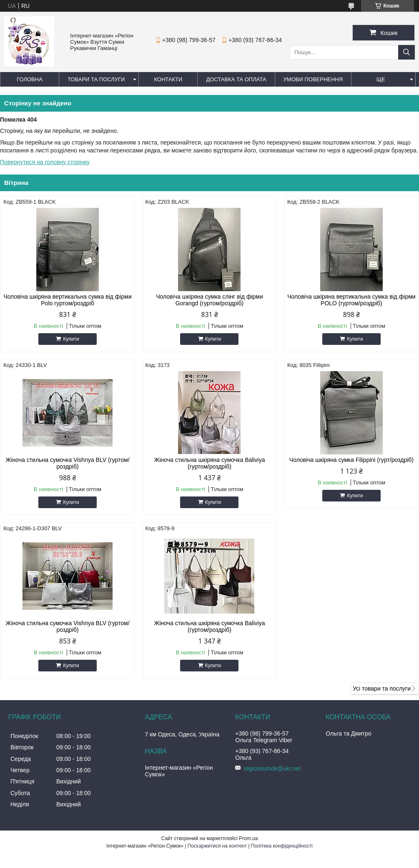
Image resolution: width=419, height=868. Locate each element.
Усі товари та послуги (382, 688)
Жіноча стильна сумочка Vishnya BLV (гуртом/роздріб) (67, 463)
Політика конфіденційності (282, 846)
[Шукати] (406, 52)
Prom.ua (248, 838)
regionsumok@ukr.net (272, 768)
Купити (71, 339)
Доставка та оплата (236, 79)
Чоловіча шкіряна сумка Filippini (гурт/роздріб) (351, 460)
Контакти (168, 79)
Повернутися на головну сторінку (45, 162)
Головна (30, 79)
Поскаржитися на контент (217, 846)
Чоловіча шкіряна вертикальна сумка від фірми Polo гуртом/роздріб (67, 300)
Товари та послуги (96, 79)
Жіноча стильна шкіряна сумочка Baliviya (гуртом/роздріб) (209, 463)
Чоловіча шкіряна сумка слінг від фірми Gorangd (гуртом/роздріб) (209, 300)
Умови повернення (313, 79)
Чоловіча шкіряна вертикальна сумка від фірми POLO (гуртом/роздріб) (351, 300)
